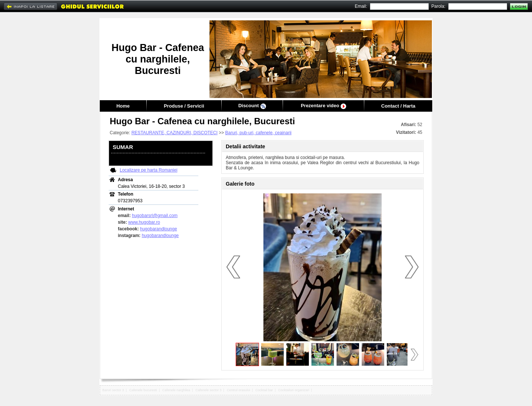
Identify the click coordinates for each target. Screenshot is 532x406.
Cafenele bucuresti (143, 390)
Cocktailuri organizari (294, 390)
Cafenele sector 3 (209, 390)
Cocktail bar (264, 390)
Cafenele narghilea (176, 390)
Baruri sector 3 (113, 390)
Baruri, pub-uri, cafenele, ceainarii (258, 133)
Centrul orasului (238, 390)
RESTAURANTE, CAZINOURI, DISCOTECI (175, 133)
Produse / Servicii (184, 106)
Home (123, 106)
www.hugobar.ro (144, 222)
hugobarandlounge (158, 229)
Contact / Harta (398, 106)
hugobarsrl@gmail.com (155, 216)
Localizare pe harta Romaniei (149, 170)
